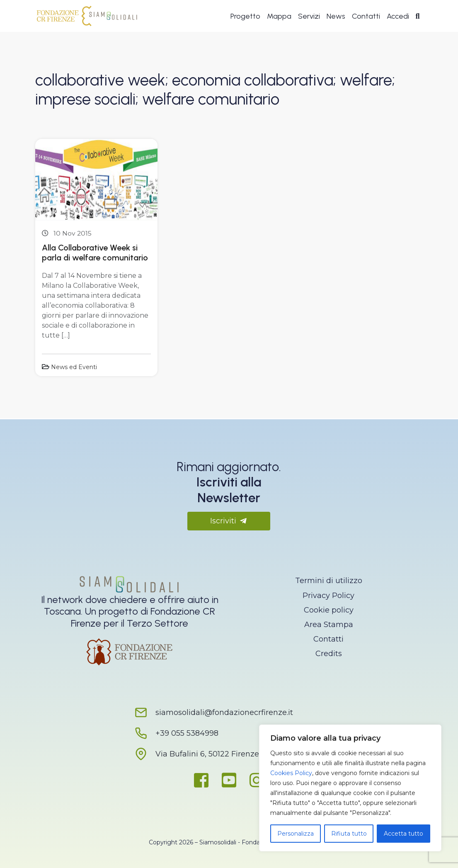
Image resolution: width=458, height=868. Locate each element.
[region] (350, 788)
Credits (329, 654)
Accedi (398, 17)
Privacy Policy (328, 596)
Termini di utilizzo (329, 581)
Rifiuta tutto (349, 834)
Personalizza (296, 834)
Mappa (279, 17)
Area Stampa (329, 625)
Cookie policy (329, 610)
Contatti (366, 17)
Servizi (309, 17)
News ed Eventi (74, 367)
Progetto (245, 17)
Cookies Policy (291, 773)
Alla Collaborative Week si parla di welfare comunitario (95, 253)
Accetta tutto (403, 834)
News (336, 17)
